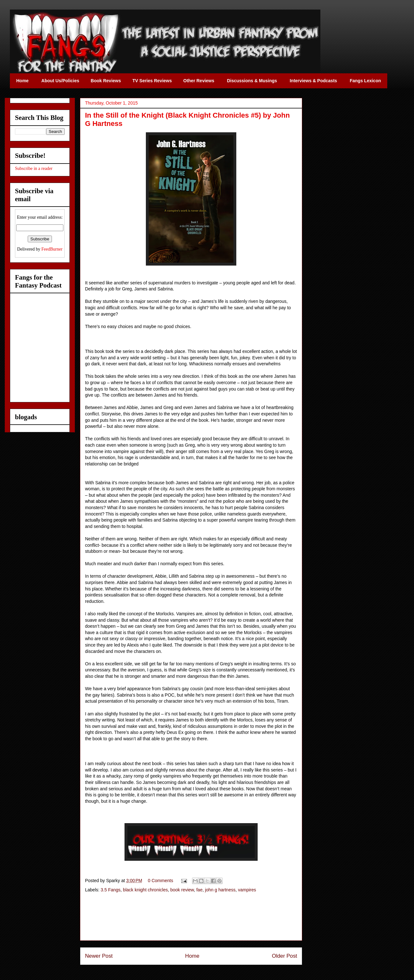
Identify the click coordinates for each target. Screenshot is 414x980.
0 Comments (160, 881)
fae (199, 890)
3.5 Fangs (111, 890)
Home (192, 956)
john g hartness (220, 890)
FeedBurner (52, 249)
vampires (247, 890)
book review (182, 890)
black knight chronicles (145, 890)
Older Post (285, 956)
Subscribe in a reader (34, 168)
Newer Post (99, 956)
